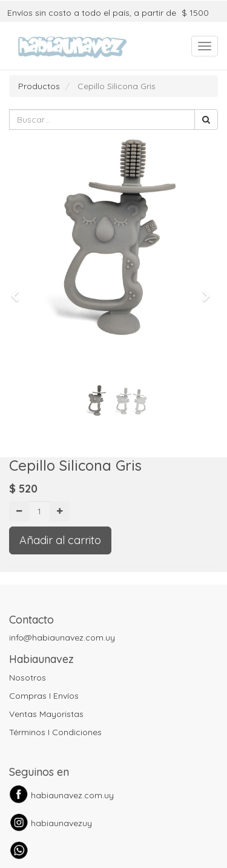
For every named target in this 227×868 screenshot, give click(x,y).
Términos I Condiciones (55, 732)
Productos (39, 86)
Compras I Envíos (44, 696)
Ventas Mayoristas (46, 714)
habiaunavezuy (61, 823)
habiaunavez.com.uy (72, 795)
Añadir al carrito (60, 540)
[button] (19, 291)
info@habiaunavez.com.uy (62, 638)
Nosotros (28, 678)
